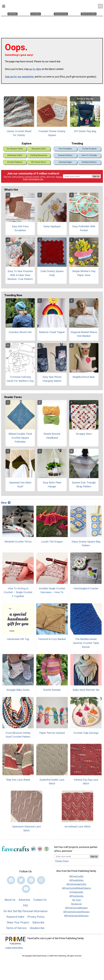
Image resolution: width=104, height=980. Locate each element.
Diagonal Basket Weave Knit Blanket (84, 333)
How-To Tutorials (89, 154)
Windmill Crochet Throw (18, 540)
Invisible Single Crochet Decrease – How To (52, 589)
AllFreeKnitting (76, 879)
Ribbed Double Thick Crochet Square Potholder (20, 437)
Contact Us (40, 899)
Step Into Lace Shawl (18, 778)
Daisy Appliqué (52, 225)
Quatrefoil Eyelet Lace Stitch (52, 780)
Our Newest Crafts (15, 147)
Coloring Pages (65, 161)
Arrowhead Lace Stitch (77, 825)
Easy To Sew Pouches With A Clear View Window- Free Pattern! (20, 274)
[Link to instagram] (41, 879)
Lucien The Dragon (52, 540)
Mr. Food (76, 899)
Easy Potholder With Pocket (84, 227)
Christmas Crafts (15, 154)
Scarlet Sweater (52, 689)
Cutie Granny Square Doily (52, 272)
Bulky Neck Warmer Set (86, 689)
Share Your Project (18, 921)
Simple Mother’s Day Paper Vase (84, 272)
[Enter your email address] (72, 855)
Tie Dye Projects (89, 147)
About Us (10, 899)
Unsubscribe (37, 927)
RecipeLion (76, 903)
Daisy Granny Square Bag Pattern (86, 542)
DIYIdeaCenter (76, 891)
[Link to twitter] (21, 879)
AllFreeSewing (76, 895)
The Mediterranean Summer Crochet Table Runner (86, 642)
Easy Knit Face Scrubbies (20, 227)
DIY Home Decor (39, 161)
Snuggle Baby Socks (18, 689)
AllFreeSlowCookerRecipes (76, 910)
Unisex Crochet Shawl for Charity (19, 132)
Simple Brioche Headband (52, 435)
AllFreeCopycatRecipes (76, 906)
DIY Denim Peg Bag (85, 130)
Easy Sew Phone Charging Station (52, 378)
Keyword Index (15, 915)
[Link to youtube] (26, 888)
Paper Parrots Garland (52, 732)
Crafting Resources (39, 154)
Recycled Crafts (39, 147)
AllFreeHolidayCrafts (76, 883)
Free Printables (65, 147)
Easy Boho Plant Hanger (52, 483)
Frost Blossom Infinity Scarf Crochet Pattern (18, 733)
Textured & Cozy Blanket (52, 638)
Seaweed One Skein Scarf (20, 483)
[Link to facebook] (11, 879)
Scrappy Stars (84, 433)
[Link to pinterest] (31, 879)
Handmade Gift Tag (18, 638)
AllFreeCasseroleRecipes (76, 914)
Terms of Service (16, 927)
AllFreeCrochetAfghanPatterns (76, 887)
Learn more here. (14, 946)
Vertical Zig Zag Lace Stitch (86, 780)
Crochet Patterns (15, 161)
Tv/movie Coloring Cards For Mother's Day (20, 378)
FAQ (25, 904)
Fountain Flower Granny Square (52, 132)
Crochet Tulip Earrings (86, 732)
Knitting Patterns (89, 161)
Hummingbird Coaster (86, 587)
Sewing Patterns (65, 154)
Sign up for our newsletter (19, 75)
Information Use (36, 178)
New (6, 501)
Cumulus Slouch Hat (20, 331)
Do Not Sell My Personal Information (26, 910)
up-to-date (35, 68)
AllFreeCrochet (76, 875)
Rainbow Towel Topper (52, 331)
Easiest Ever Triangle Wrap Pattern (84, 483)
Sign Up (96, 175)
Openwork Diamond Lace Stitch (26, 827)
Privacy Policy (36, 915)
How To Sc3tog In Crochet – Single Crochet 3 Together (18, 591)
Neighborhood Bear (84, 376)
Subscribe (38, 921)
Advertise (24, 899)
